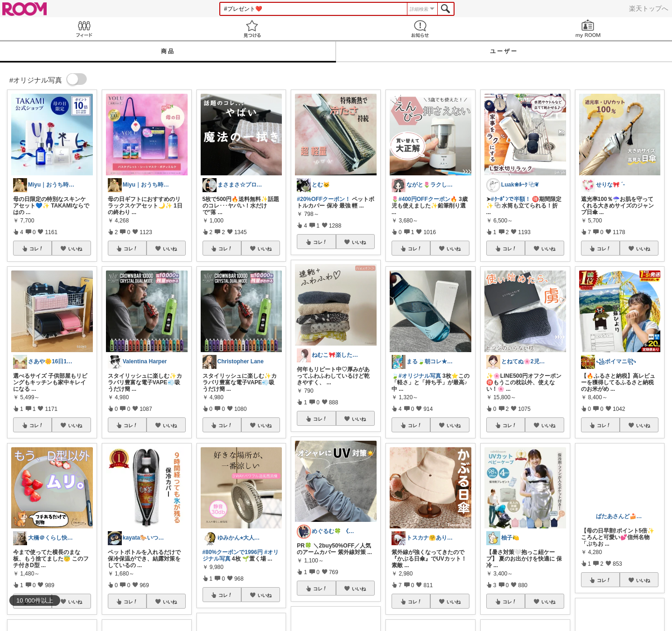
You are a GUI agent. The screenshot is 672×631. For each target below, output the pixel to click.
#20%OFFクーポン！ (324, 199)
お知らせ (420, 29)
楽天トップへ (649, 8)
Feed (84, 29)
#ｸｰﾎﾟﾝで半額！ (511, 199)
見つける (252, 29)
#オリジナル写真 (420, 376)
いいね (75, 249)
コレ (36, 249)
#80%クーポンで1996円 (233, 552)
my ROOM (588, 29)
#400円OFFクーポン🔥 (428, 199)
